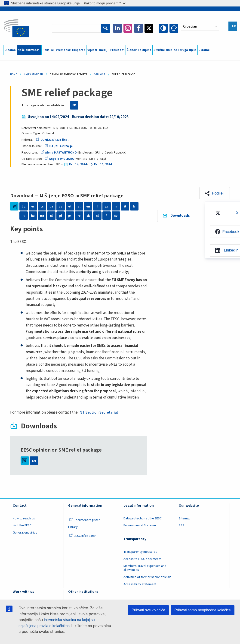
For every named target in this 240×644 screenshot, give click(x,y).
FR (74, 105)
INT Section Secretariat (98, 412)
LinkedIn (118, 28)
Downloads (180, 216)
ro (79, 216)
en (88, 206)
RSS (182, 525)
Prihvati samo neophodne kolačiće (203, 610)
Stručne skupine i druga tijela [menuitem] (175, 50)
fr (97, 206)
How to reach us (24, 518)
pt (70, 216)
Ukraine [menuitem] (204, 50)
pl (61, 216)
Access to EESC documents (142, 559)
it (125, 206)
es (33, 206)
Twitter (149, 28)
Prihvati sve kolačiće (148, 610)
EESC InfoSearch (83, 536)
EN (34, 461)
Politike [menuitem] (48, 50)
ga (107, 206)
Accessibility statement (140, 584)
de (61, 206)
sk (88, 216)
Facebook (139, 28)
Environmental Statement (141, 525)
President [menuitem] (117, 50)
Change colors (174, 28)
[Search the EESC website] (77, 28)
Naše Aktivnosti (33, 74)
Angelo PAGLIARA (59, 159)
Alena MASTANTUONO (59, 153)
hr (116, 206)
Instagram (128, 28)
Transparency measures (140, 552)
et (70, 206)
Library (73, 527)
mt (42, 216)
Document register (85, 520)
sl (97, 216)
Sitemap (185, 518)
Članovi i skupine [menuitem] (139, 50)
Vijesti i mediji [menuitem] (98, 50)
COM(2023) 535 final (52, 140)
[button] (214, 193)
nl (51, 216)
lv (134, 206)
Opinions (99, 74)
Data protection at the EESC (143, 518)
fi (107, 216)
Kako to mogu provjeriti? (105, 3)
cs (42, 206)
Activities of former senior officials (147, 577)
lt (24, 216)
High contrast (163, 28)
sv (116, 216)
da (51, 206)
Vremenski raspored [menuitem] (71, 50)
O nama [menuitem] (10, 50)
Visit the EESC (22, 525)
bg (24, 206)
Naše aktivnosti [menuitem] (29, 50)
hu (33, 216)
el (79, 206)
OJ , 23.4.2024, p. (59, 146)
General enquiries (25, 533)
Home (14, 74)
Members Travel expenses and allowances (145, 568)
